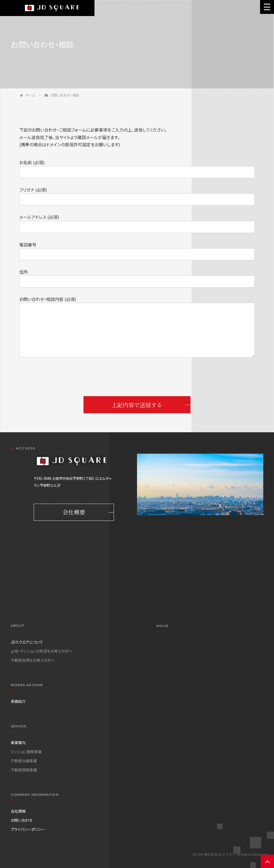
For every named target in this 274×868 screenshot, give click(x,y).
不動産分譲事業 (24, 761)
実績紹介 (18, 701)
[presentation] (137, 378)
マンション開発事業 (26, 752)
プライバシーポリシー (28, 829)
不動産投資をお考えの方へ (33, 660)
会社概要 (74, 513)
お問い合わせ (22, 820)
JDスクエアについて (27, 642)
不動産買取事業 (24, 770)
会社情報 (18, 811)
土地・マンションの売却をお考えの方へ (41, 651)
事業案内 (18, 743)
